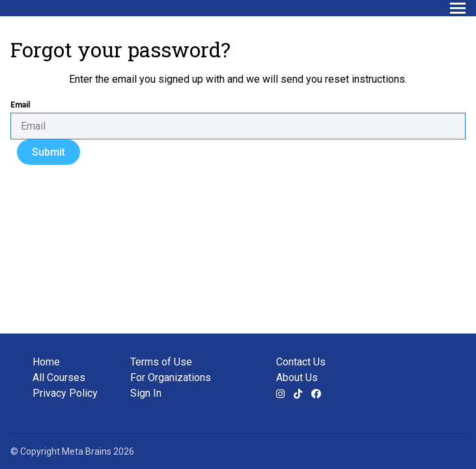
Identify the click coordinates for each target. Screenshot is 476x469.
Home (46, 362)
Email (20, 105)
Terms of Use (161, 362)
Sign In (146, 393)
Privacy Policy (65, 393)
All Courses (59, 377)
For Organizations (171, 377)
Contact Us (301, 362)
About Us (297, 377)
